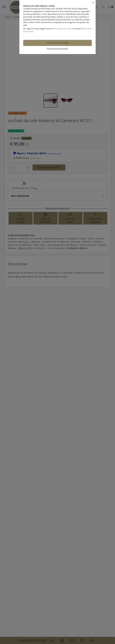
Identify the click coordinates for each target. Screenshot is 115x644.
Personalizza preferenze (58, 49)
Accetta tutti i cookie (58, 43)
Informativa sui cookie (62, 29)
